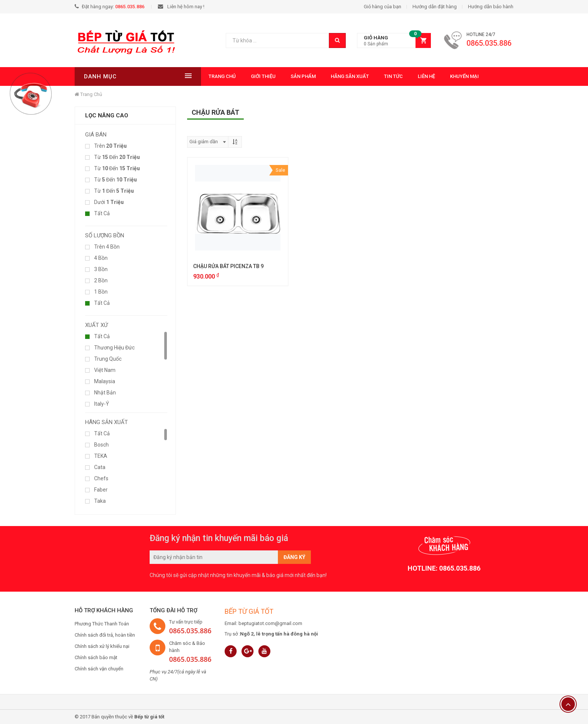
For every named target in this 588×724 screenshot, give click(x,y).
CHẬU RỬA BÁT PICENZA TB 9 (228, 266)
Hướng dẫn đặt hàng (435, 7)
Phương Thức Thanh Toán (102, 624)
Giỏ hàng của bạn (382, 7)
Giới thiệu (238, 76)
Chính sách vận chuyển (99, 669)
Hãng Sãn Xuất (325, 76)
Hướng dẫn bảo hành (491, 7)
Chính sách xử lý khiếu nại (102, 646)
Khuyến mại (439, 76)
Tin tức (368, 76)
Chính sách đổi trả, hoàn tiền (105, 635)
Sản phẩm (278, 76)
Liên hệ (401, 76)
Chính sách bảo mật (96, 657)
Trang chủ (197, 76)
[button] (394, 41)
